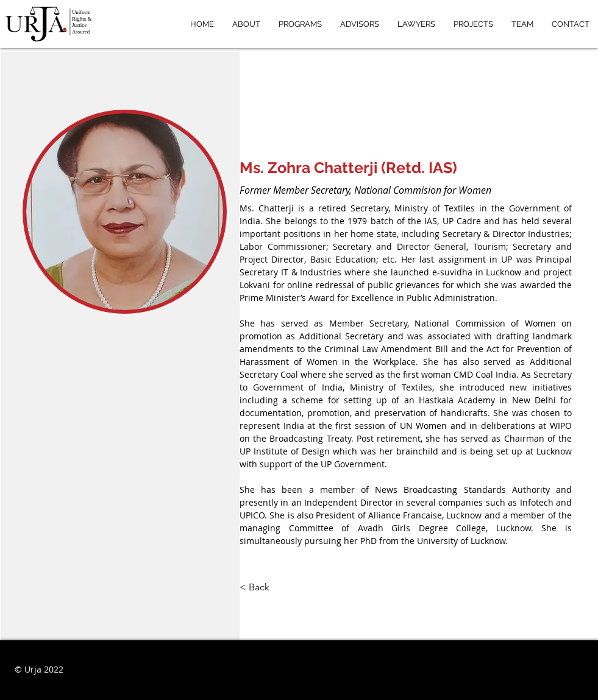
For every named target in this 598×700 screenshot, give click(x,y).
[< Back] (264, 588)
